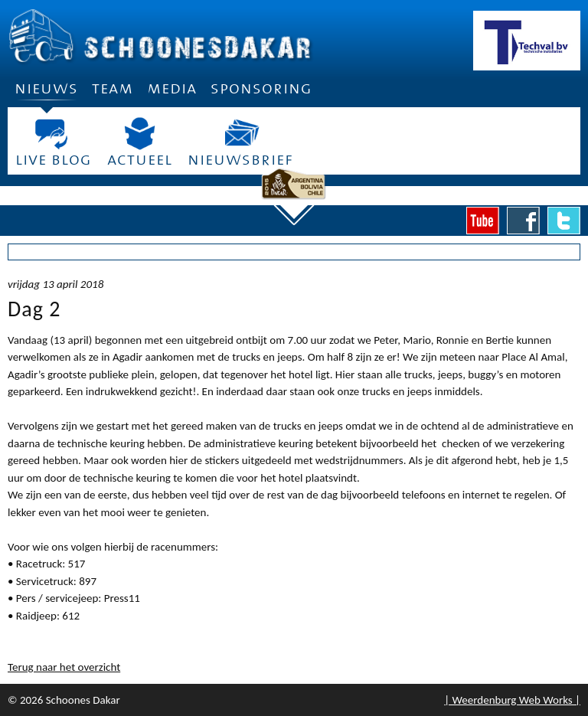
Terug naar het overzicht (64, 667)
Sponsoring (261, 88)
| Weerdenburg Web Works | (512, 700)
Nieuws (46, 93)
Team (113, 88)
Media (172, 88)
